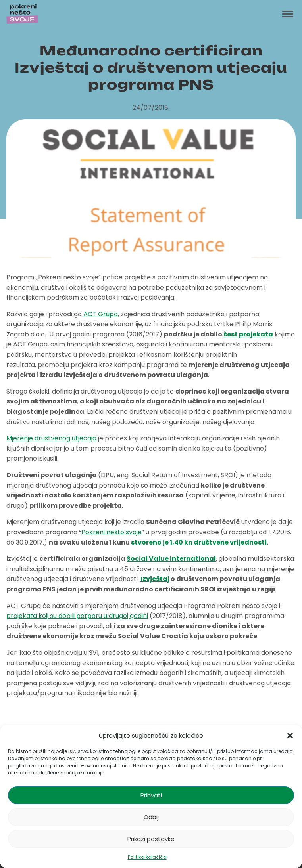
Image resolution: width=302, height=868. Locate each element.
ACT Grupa (101, 314)
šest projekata (248, 334)
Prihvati (151, 795)
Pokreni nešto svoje (112, 532)
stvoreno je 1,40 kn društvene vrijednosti (199, 542)
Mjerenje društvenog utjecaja (51, 438)
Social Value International (171, 559)
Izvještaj (155, 579)
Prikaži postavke (151, 839)
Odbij (151, 817)
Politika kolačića (147, 857)
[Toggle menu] (288, 14)
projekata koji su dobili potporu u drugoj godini (77, 616)
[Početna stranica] (22, 14)
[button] (290, 736)
